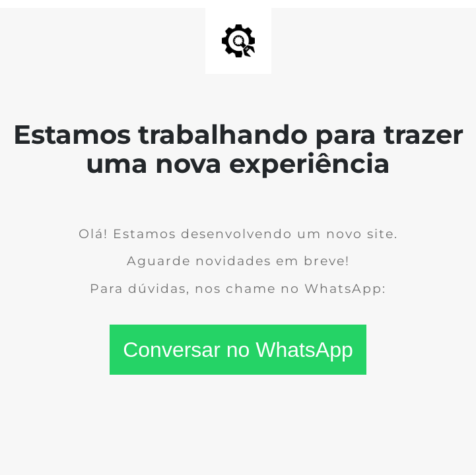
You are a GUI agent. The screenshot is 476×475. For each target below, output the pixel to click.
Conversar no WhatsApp (238, 350)
